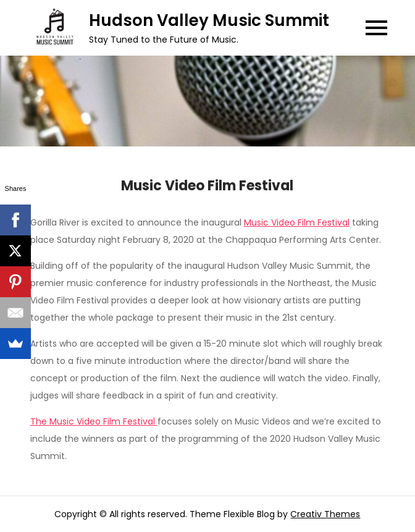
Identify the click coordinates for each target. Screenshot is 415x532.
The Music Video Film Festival (94, 421)
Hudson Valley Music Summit (209, 20)
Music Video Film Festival (297, 222)
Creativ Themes (325, 514)
